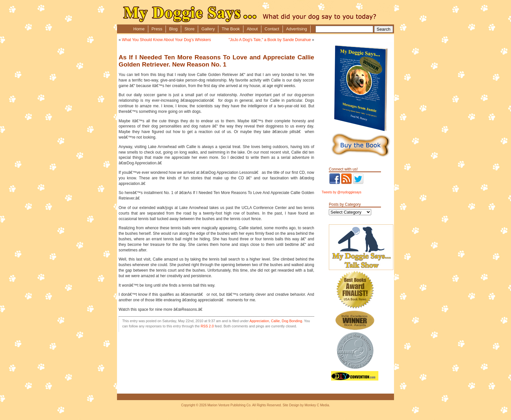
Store (190, 29)
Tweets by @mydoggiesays (342, 192)
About (252, 29)
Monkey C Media (317, 405)
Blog (173, 29)
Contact (272, 29)
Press (157, 29)
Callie (276, 321)
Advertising (297, 29)
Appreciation (259, 321)
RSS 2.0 (207, 326)
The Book (231, 29)
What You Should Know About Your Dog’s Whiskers (166, 40)
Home (139, 29)
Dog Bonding (292, 321)
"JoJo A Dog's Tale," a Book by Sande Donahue (270, 40)
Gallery (208, 29)
